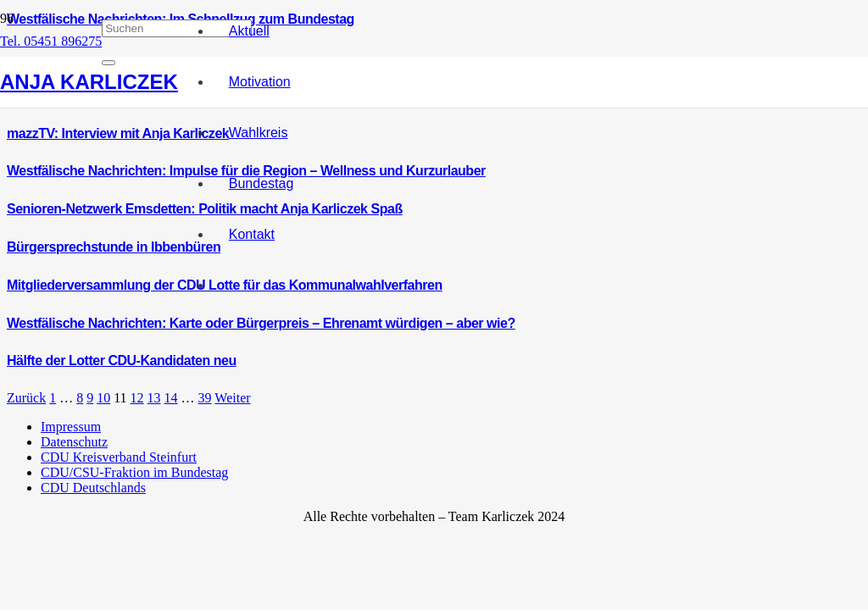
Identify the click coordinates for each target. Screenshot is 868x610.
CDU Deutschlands (93, 488)
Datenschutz (74, 442)
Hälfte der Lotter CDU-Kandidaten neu (122, 360)
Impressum (71, 427)
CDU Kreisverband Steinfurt (119, 457)
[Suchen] (177, 28)
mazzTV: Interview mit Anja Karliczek (118, 133)
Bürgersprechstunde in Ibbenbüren (114, 247)
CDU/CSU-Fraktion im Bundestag (134, 472)
